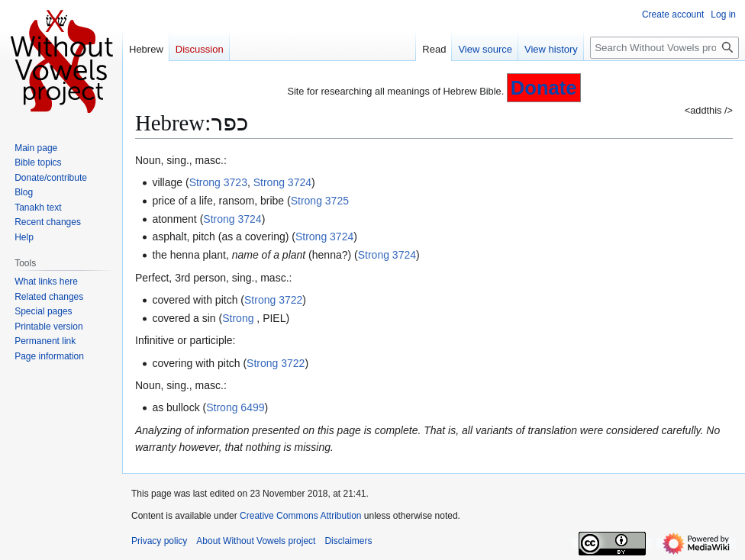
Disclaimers (348, 541)
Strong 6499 (235, 407)
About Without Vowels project (256, 541)
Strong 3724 (282, 182)
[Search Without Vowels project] (664, 48)
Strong (239, 318)
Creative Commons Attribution (300, 516)
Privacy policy (159, 541)
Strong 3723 (218, 182)
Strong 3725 (320, 201)
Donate (544, 88)
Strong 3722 (273, 300)
